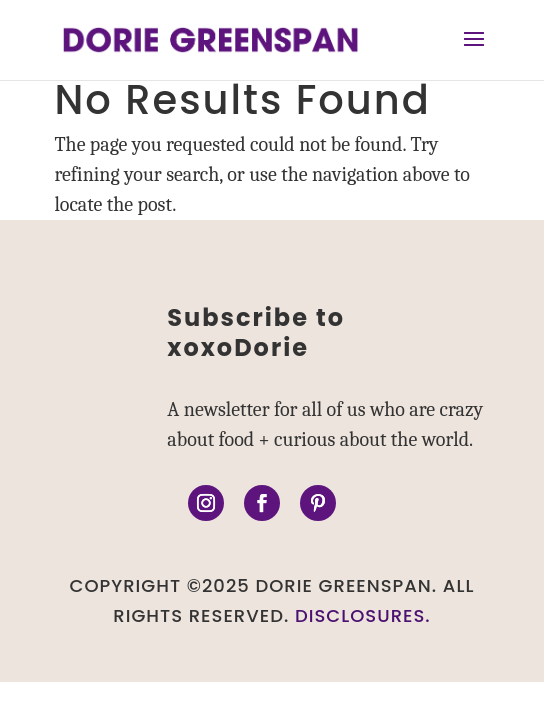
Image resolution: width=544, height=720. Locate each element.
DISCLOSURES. (363, 615)
